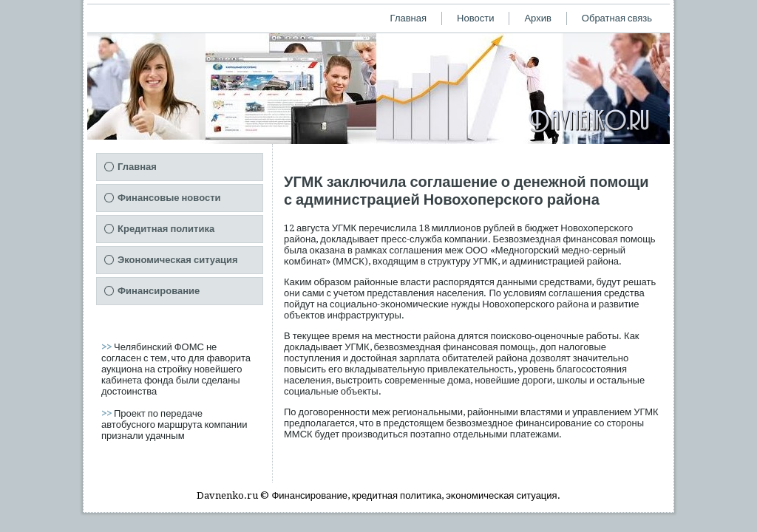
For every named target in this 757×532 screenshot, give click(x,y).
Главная (408, 18)
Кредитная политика (166, 229)
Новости (475, 18)
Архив (537, 18)
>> (108, 347)
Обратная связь (617, 18)
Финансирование (159, 291)
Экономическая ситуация (178, 260)
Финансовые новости (169, 198)
